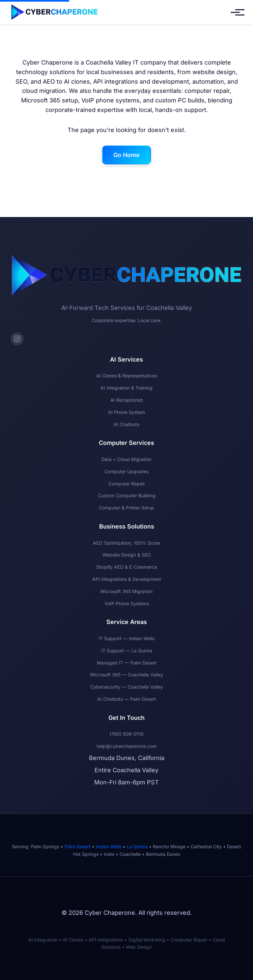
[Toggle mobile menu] (235, 12)
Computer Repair (127, 484)
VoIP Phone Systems (127, 603)
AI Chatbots (126, 424)
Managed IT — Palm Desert (127, 663)
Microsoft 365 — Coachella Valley (127, 675)
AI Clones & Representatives (127, 376)
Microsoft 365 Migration (126, 591)
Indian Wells (109, 846)
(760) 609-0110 (127, 734)
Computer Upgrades (126, 471)
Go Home (126, 155)
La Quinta (137, 846)
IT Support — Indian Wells (126, 638)
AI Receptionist (127, 400)
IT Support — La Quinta (127, 651)
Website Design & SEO (127, 555)
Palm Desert (78, 846)
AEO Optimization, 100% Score (126, 543)
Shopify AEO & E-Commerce (127, 567)
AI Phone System (126, 412)
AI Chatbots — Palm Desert (127, 699)
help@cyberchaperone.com (126, 746)
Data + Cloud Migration (126, 459)
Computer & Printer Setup (126, 508)
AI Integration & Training (126, 388)
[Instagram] (17, 339)
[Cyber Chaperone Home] (54, 12)
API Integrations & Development (127, 579)
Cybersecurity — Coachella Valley (127, 687)
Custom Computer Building (127, 495)
